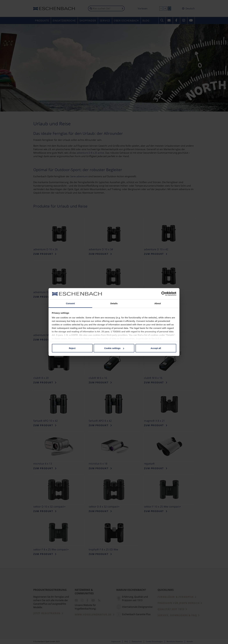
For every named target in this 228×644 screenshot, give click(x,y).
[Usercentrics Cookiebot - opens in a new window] (164, 294)
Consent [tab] (70, 303)
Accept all (156, 348)
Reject (72, 348)
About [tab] (158, 303)
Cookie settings (114, 348)
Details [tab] (114, 303)
